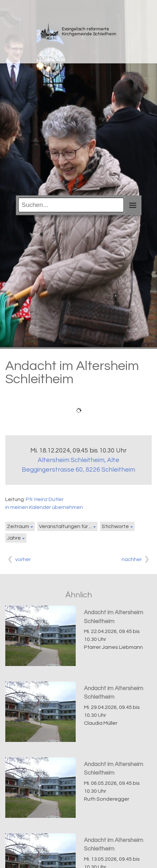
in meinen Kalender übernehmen (44, 507)
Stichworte (115, 526)
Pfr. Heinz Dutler (45, 499)
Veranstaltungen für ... (65, 526)
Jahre (14, 538)
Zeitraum (18, 526)
